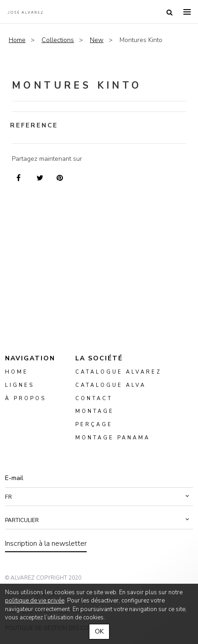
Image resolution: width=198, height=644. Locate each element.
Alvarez (25, 12)
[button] (99, 497)
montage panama (113, 438)
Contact (94, 399)
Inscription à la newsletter (46, 544)
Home (17, 40)
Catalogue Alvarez (118, 372)
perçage (94, 425)
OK (99, 631)
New (97, 40)
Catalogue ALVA (111, 385)
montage (95, 412)
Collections (58, 40)
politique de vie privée (35, 601)
